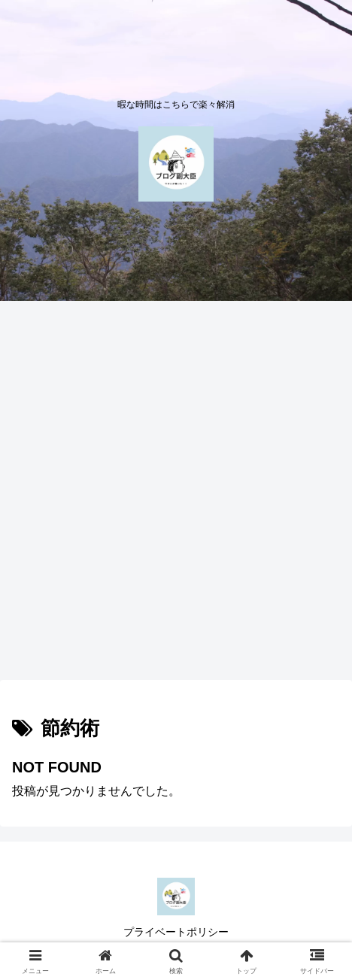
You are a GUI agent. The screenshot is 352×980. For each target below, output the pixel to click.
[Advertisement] (176, 495)
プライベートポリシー (176, 932)
